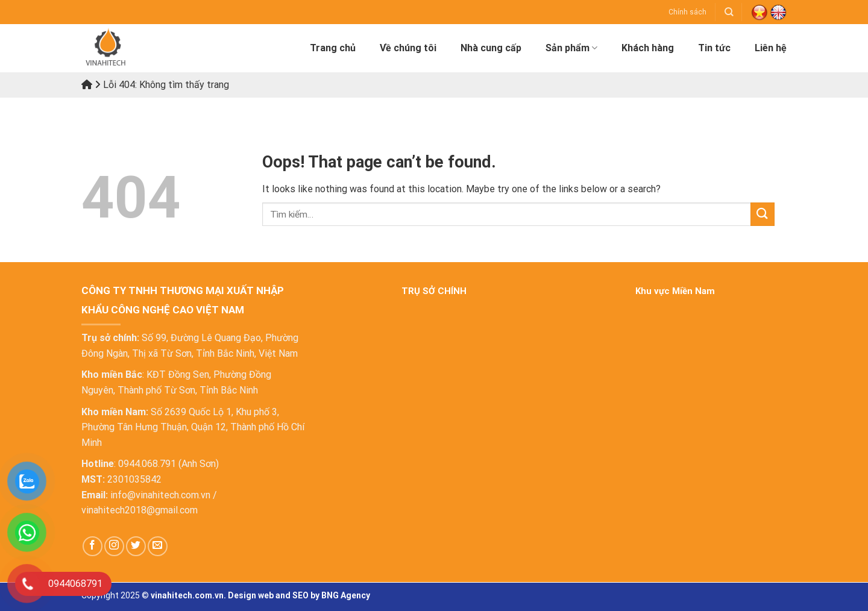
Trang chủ (333, 48)
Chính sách (687, 12)
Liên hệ (771, 48)
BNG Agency (346, 595)
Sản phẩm (571, 48)
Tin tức (714, 48)
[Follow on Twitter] (136, 546)
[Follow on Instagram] (114, 546)
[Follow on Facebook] (93, 546)
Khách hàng (648, 48)
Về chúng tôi (408, 48)
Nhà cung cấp (491, 48)
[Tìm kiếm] (729, 12)
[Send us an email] (158, 546)
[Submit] (763, 214)
